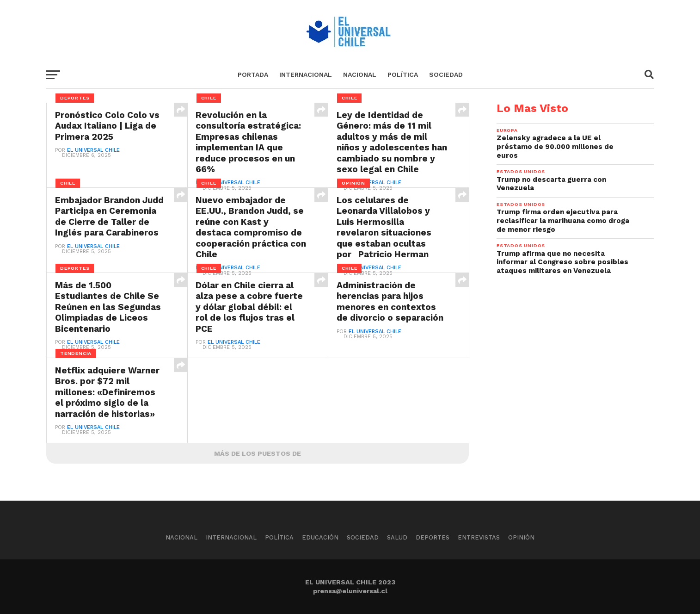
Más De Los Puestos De (258, 453)
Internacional (306, 74)
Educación (320, 537)
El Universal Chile (93, 151)
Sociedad (446, 74)
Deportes (433, 537)
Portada (253, 74)
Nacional (360, 74)
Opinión (521, 537)
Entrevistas (479, 537)
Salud (397, 537)
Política (403, 74)
